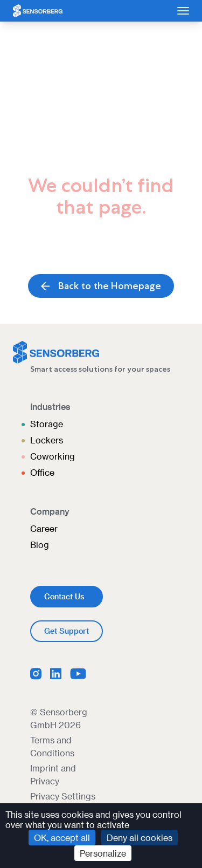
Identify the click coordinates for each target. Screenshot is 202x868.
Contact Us (64, 596)
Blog (40, 545)
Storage (47, 424)
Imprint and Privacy (53, 774)
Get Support (67, 631)
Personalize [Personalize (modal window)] (103, 853)
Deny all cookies (140, 838)
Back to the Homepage (101, 286)
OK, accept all (62, 838)
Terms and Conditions (52, 746)
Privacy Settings (63, 796)
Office (42, 472)
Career (44, 528)
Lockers (47, 440)
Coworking (53, 456)
